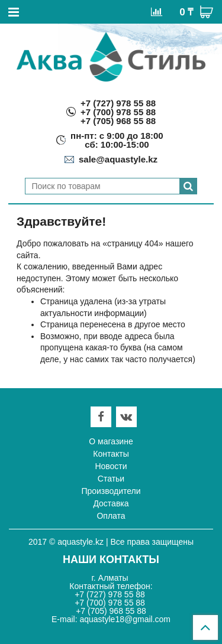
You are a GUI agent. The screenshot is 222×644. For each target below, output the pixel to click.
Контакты (111, 454)
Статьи (111, 479)
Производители (111, 491)
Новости (111, 466)
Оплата (111, 516)
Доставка (111, 503)
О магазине (111, 441)
